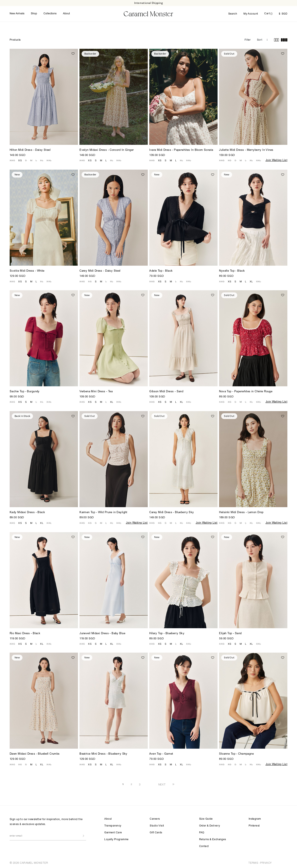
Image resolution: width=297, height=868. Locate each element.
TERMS (253, 862)
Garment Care (113, 832)
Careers (155, 818)
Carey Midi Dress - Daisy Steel (100, 270)
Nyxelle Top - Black (232, 270)
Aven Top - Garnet (161, 753)
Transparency (113, 825)
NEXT (162, 784)
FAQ (202, 832)
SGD (283, 14)
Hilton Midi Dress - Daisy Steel (30, 150)
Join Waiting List (276, 160)
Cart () (268, 13)
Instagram (255, 818)
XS (20, 160)
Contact (204, 846)
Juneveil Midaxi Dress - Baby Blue (102, 633)
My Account (251, 14)
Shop (34, 13)
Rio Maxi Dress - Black (25, 633)
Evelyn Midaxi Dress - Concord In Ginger (107, 150)
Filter (248, 39)
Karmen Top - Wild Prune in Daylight (103, 512)
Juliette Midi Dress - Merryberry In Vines (246, 150)
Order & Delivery (210, 825)
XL (42, 160)
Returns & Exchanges (213, 839)
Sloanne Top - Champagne (236, 753)
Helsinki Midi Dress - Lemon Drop (241, 512)
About (66, 13)
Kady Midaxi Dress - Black (27, 512)
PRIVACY (266, 862)
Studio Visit (157, 825)
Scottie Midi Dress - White (27, 270)
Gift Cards (156, 832)
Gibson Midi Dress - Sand (166, 391)
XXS (12, 160)
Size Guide (206, 818)
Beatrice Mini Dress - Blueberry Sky (103, 753)
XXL (49, 160)
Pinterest (254, 825)
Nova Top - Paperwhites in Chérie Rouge (246, 391)
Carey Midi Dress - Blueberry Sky (172, 512)
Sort (260, 39)
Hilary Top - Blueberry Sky (167, 633)
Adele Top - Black (161, 270)
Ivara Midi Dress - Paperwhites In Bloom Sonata (181, 150)
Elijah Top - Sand (230, 633)
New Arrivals (17, 13)
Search (233, 14)
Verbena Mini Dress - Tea (96, 391)
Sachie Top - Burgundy (25, 391)
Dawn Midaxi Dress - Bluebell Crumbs (35, 753)
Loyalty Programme (116, 839)
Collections (50, 13)
